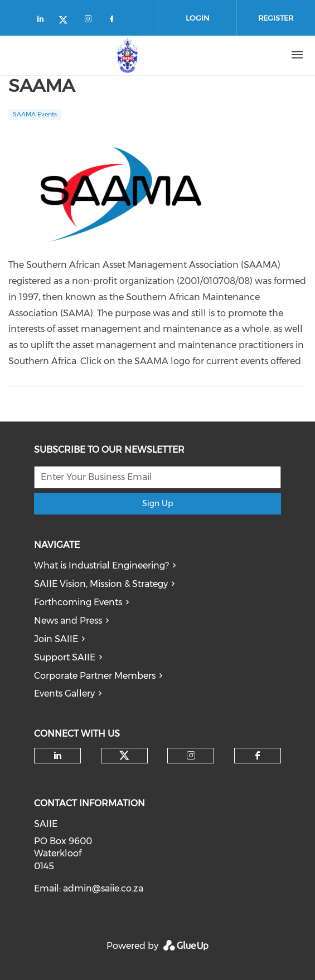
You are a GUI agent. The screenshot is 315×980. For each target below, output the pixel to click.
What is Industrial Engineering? (101, 565)
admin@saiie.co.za (103, 888)
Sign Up (157, 503)
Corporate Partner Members (95, 676)
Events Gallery (64, 694)
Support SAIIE (65, 657)
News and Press (68, 621)
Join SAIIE (56, 639)
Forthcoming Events (78, 602)
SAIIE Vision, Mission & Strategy (101, 584)
